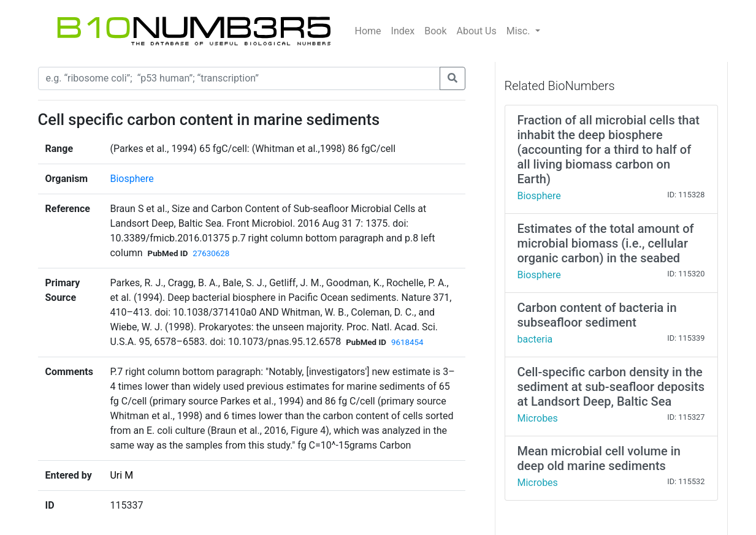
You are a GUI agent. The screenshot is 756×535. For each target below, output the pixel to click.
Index (403, 31)
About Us (477, 31)
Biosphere (132, 179)
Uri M (121, 475)
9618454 (407, 342)
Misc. (520, 31)
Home (368, 31)
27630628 (211, 253)
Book (435, 31)
